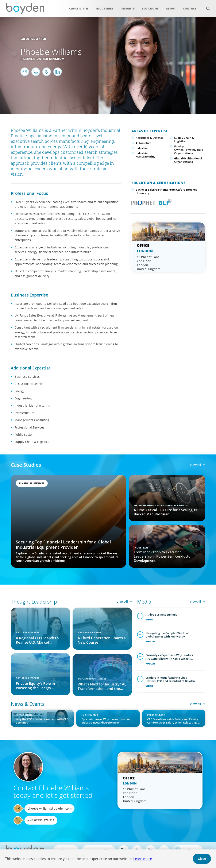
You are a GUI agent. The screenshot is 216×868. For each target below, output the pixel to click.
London (145, 251)
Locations (150, 8)
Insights (128, 8)
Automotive (143, 143)
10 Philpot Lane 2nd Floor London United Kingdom (149, 263)
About (171, 8)
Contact (190, 8)
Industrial (142, 148)
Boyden (25, 8)
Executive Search (33, 39)
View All (195, 465)
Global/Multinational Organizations (188, 160)
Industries (105, 8)
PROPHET (142, 202)
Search (206, 6)
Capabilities (79, 8)
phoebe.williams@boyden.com (49, 808)
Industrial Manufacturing (145, 155)
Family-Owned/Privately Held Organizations (189, 150)
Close (202, 859)
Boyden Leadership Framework (164, 202)
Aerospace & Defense (149, 138)
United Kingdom (51, 59)
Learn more (143, 859)
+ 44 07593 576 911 (41, 820)
